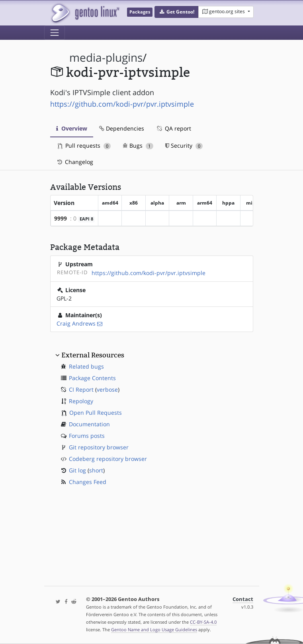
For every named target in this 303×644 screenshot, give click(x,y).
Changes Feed (88, 482)
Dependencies (122, 128)
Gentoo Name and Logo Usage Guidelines (154, 629)
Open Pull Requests (96, 413)
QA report (174, 128)
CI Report (81, 389)
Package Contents (92, 378)
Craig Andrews (76, 323)
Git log (77, 470)
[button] (177, 12)
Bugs (138, 145)
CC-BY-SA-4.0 (203, 622)
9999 (61, 218)
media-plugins (106, 58)
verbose (107, 389)
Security (184, 145)
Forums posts (87, 436)
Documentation (89, 424)
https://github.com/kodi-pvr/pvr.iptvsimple (122, 104)
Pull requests (84, 145)
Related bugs (86, 366)
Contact (243, 599)
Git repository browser (99, 447)
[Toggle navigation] (55, 33)
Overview (72, 128)
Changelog (75, 162)
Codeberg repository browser (108, 459)
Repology (81, 401)
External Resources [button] (93, 355)
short (96, 470)
